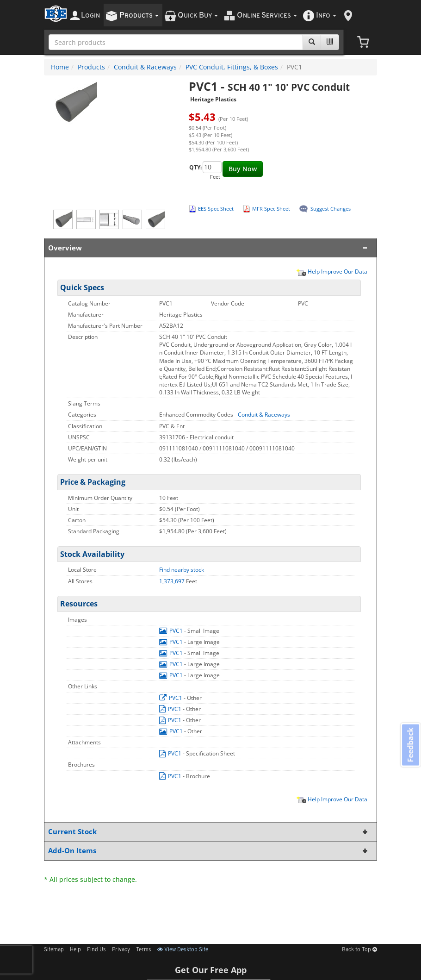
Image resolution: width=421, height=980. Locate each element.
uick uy (198, 16)
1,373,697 (173, 581)
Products (91, 67)
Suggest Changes (331, 209)
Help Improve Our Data (332, 271)
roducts (139, 16)
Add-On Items (209, 851)
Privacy (121, 950)
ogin (90, 16)
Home (60, 67)
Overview (209, 248)
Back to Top (359, 950)
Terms (144, 950)
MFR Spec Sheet (271, 209)
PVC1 (172, 631)
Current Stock (209, 832)
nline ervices (267, 16)
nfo (326, 16)
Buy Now (243, 169)
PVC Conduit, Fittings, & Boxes (232, 67)
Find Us (96, 950)
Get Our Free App (211, 970)
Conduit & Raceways (145, 67)
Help (75, 950)
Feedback (410, 746)
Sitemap (54, 950)
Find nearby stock (182, 570)
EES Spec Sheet (216, 209)
